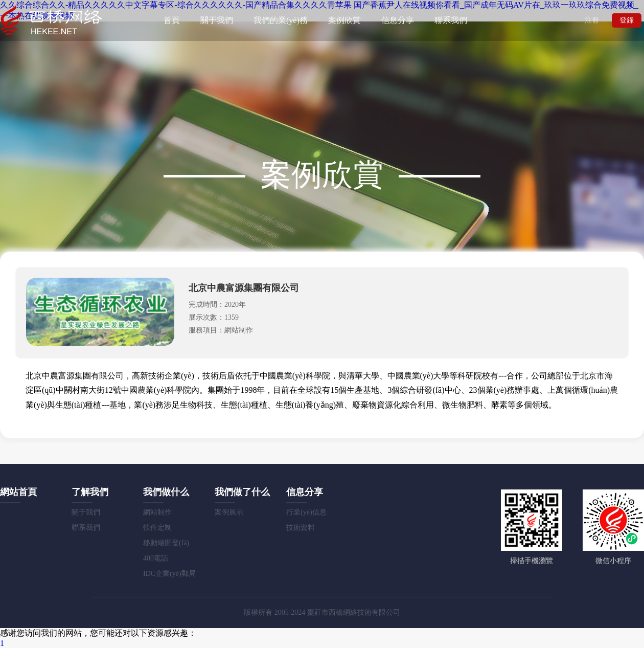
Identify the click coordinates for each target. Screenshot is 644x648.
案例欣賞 (344, 20)
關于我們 (217, 20)
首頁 (172, 20)
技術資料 (301, 528)
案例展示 (229, 512)
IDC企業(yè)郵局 (169, 574)
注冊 (592, 20)
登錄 (627, 20)
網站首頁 (18, 492)
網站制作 (157, 512)
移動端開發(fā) (166, 543)
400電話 (156, 558)
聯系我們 (451, 20)
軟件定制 (157, 528)
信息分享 (398, 20)
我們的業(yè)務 (281, 20)
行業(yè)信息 (306, 512)
